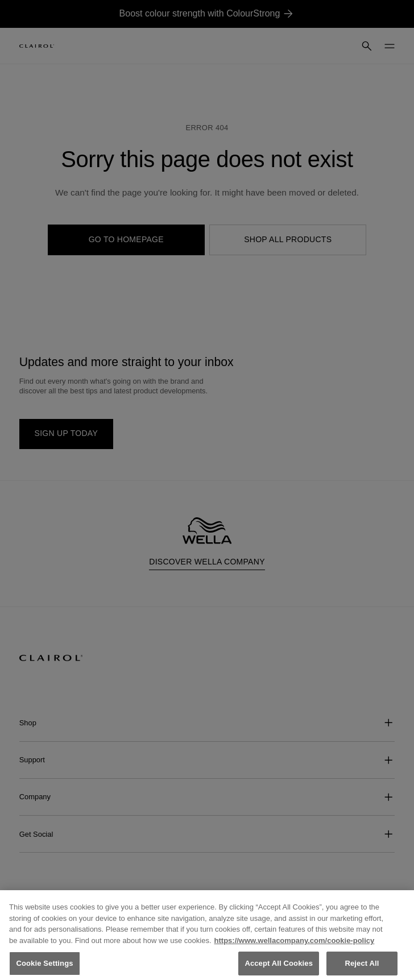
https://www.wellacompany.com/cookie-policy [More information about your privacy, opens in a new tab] (295, 944)
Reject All (362, 967)
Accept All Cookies (279, 967)
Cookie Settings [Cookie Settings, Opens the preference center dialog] (44, 967)
